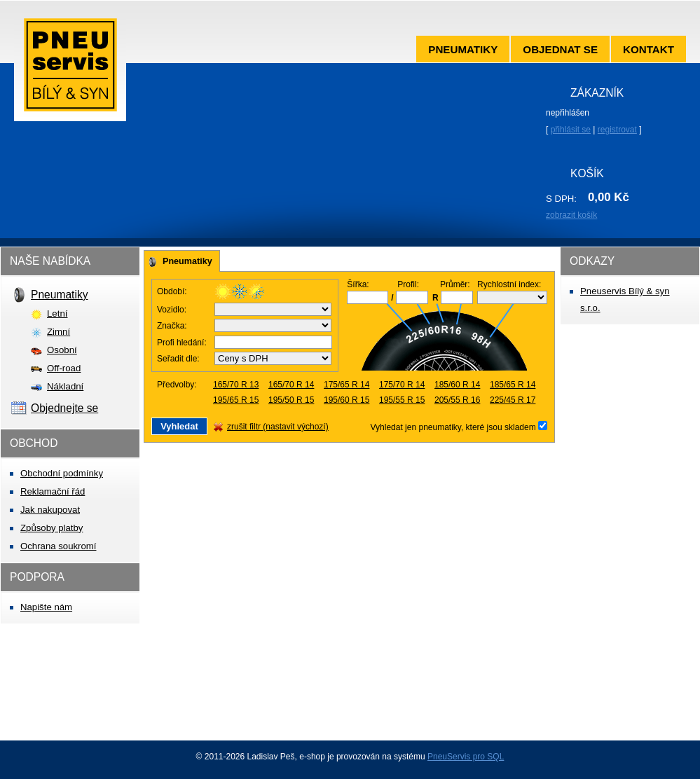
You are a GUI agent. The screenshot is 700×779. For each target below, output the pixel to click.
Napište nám (46, 607)
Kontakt (648, 49)
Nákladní (65, 386)
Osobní (62, 350)
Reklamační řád (53, 491)
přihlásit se (571, 130)
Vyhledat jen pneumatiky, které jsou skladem (454, 427)
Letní (57, 313)
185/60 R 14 (457, 385)
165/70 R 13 (236, 385)
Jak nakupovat (50, 510)
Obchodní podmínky (62, 473)
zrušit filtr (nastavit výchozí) (278, 427)
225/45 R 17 (513, 400)
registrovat (617, 130)
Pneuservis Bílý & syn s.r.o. (70, 70)
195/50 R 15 (291, 400)
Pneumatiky (463, 49)
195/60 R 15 (346, 400)
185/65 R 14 (513, 385)
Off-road (64, 368)
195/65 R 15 (236, 400)
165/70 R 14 (291, 385)
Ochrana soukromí (58, 546)
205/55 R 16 (457, 400)
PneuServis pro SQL (466, 757)
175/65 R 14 (346, 385)
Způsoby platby (52, 528)
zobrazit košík (571, 215)
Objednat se (560, 49)
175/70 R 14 (402, 385)
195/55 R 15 (402, 400)
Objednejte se (64, 408)
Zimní (59, 332)
